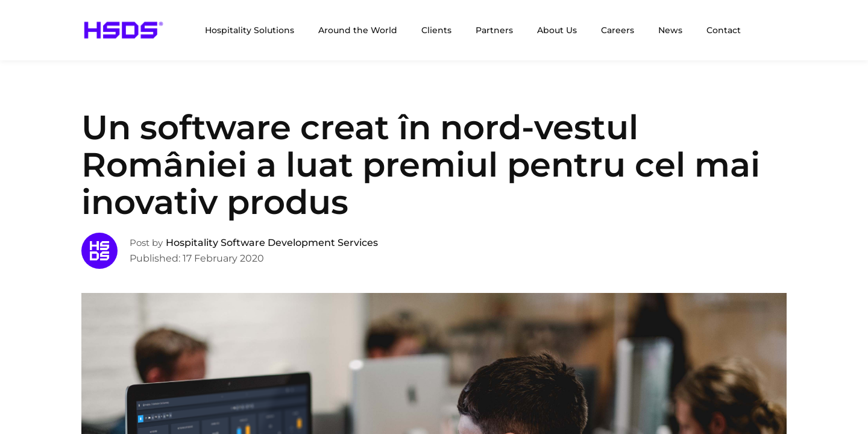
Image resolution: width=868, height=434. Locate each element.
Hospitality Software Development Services (272, 243)
